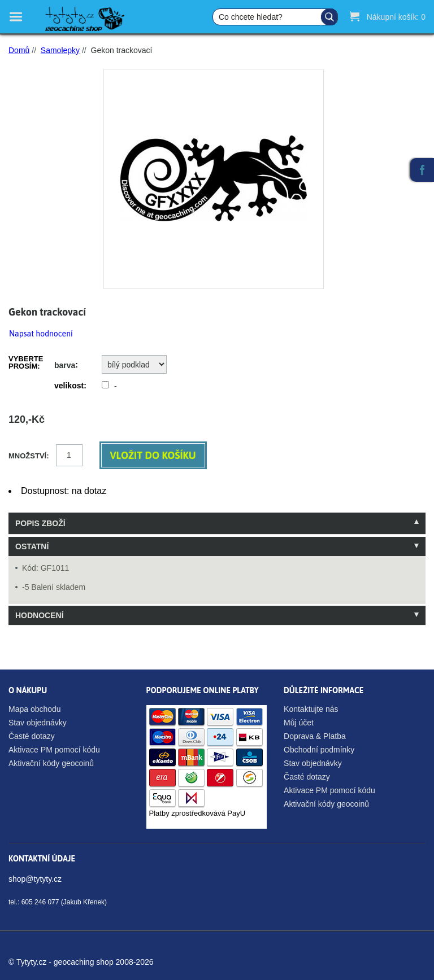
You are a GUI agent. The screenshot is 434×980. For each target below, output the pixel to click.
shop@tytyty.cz (35, 879)
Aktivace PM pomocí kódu (54, 750)
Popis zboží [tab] (40, 523)
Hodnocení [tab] (40, 615)
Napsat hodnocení (41, 334)
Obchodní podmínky (319, 750)
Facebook (422, 170)
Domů (19, 50)
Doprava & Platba (315, 736)
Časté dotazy (32, 736)
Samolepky (60, 50)
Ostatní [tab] (32, 546)
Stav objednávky (38, 723)
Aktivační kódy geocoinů (51, 763)
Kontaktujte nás (311, 709)
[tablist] (217, 569)
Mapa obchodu (35, 709)
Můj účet (299, 723)
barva (65, 365)
